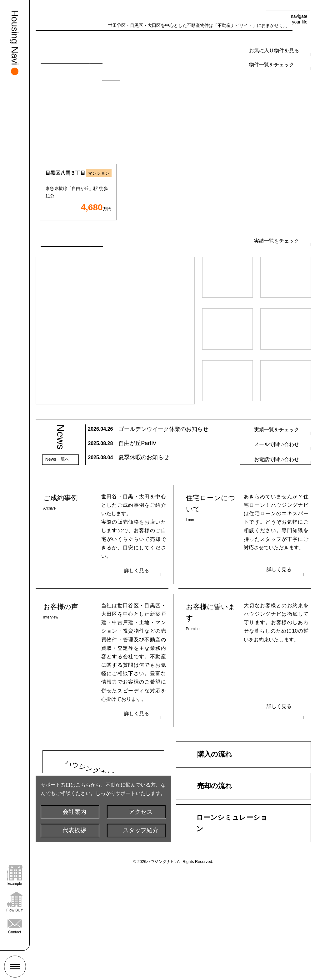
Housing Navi (15, 38)
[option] (78, 256)
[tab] (169, 118)
